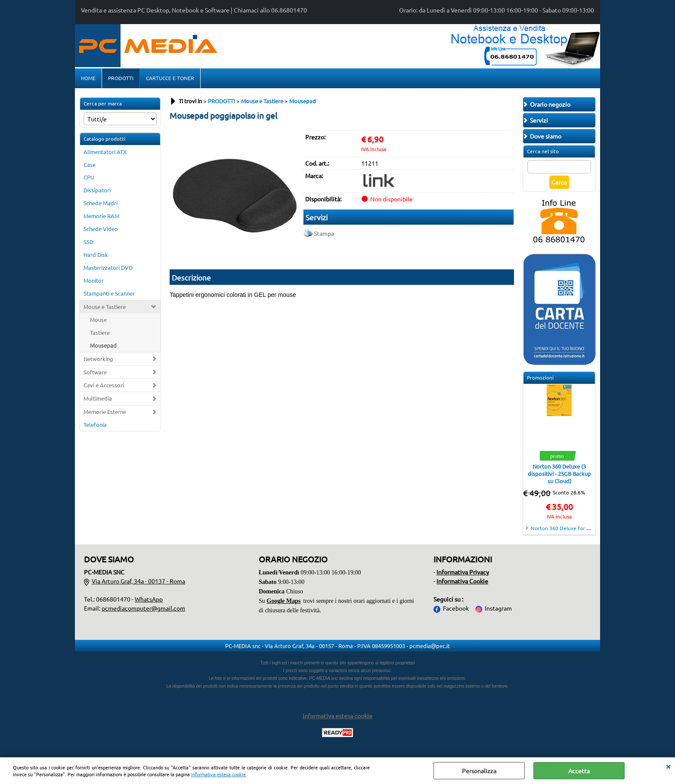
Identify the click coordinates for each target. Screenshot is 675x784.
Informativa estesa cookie (218, 774)
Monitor (94, 280)
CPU (89, 177)
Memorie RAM (101, 216)
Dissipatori (97, 190)
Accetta (579, 771)
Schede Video (101, 229)
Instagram (498, 608)
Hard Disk (96, 255)
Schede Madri (101, 203)
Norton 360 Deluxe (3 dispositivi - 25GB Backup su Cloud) (559, 474)
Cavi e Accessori (104, 385)
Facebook (456, 608)
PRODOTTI (121, 78)
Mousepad (103, 345)
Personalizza (479, 771)
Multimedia (98, 398)
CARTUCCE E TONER (170, 78)
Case (90, 165)
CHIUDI (668, 766)
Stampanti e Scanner (109, 293)
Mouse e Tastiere (105, 307)
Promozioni (540, 377)
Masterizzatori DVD (108, 267)
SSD (88, 242)
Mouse (98, 319)
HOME (88, 78)
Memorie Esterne (105, 412)
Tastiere (100, 332)
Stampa (324, 233)
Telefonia (95, 424)
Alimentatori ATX (105, 152)
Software (95, 372)
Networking (98, 359)
